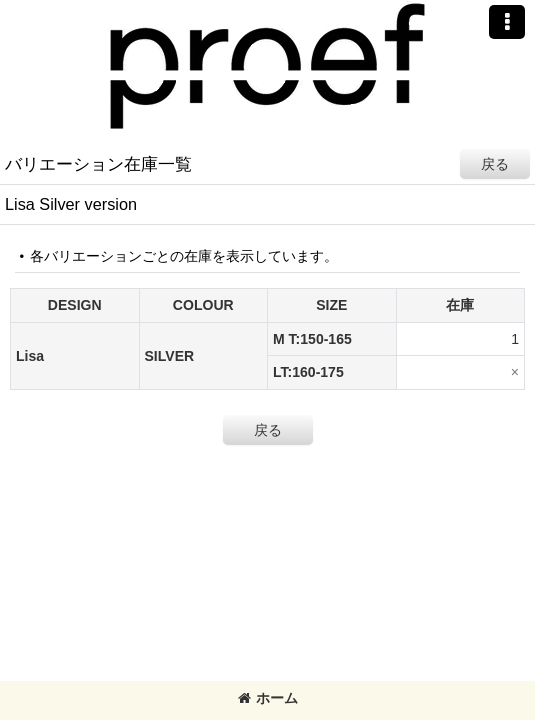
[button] (507, 22)
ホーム (268, 698)
